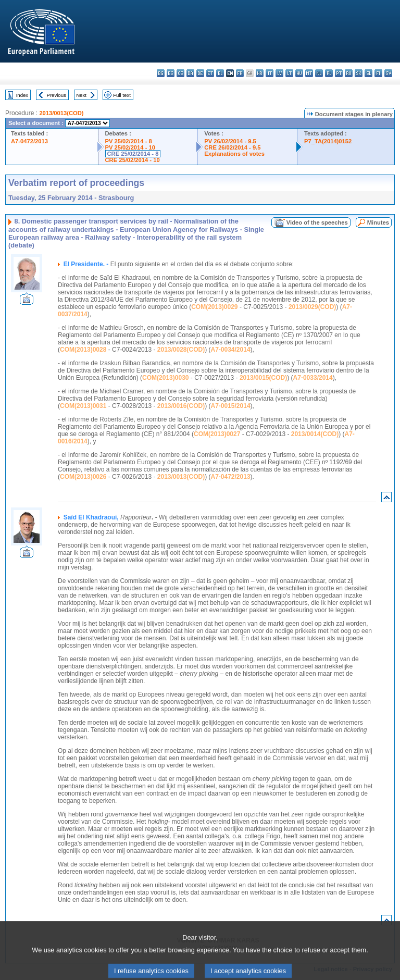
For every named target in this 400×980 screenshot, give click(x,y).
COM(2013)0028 (83, 350)
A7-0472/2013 (29, 141)
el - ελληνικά (220, 73)
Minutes (378, 222)
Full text (122, 95)
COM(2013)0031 (83, 406)
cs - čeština (180, 73)
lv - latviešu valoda (279, 73)
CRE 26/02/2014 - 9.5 (232, 147)
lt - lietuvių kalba (289, 73)
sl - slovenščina (368, 73)
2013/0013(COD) (61, 113)
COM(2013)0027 (217, 434)
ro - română (349, 73)
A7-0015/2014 (231, 406)
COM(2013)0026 (83, 477)
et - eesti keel (210, 73)
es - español (171, 73)
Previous (57, 95)
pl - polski (329, 73)
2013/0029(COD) (312, 307)
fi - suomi (378, 73)
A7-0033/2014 (313, 378)
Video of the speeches (317, 222)
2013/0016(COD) (181, 406)
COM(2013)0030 (165, 378)
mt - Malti (309, 73)
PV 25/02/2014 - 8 (129, 141)
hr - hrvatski (260, 73)
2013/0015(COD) (263, 378)
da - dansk (190, 73)
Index (22, 95)
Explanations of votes (234, 154)
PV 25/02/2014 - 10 (130, 147)
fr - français (240, 73)
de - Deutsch (200, 73)
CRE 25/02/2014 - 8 (133, 154)
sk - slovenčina (359, 73)
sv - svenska (388, 73)
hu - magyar (299, 73)
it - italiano (270, 73)
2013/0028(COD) (181, 350)
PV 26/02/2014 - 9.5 (230, 141)
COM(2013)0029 (214, 307)
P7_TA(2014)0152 (328, 141)
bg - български (161, 73)
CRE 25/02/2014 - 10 (133, 160)
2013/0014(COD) (315, 434)
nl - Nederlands (319, 73)
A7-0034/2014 (231, 350)
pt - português (339, 73)
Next (81, 95)
